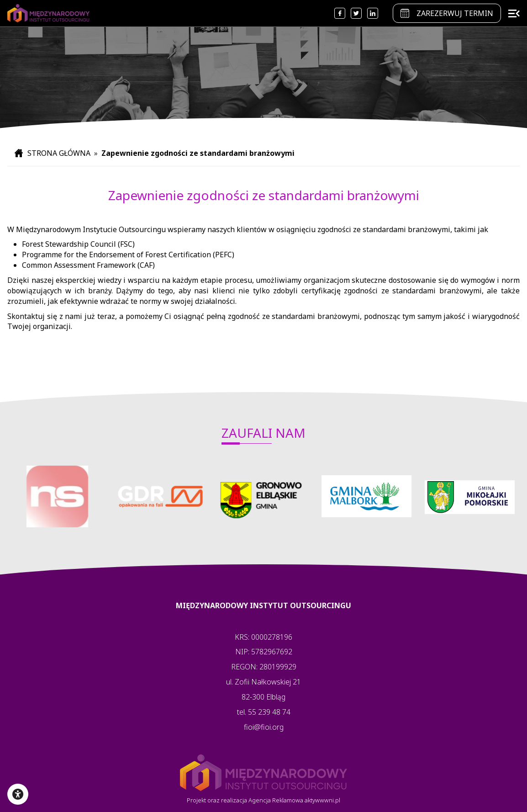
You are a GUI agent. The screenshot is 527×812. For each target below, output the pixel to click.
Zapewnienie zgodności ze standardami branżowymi (198, 153)
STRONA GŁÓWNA (53, 153)
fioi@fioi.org (264, 727)
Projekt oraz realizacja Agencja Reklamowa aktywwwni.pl (263, 800)
